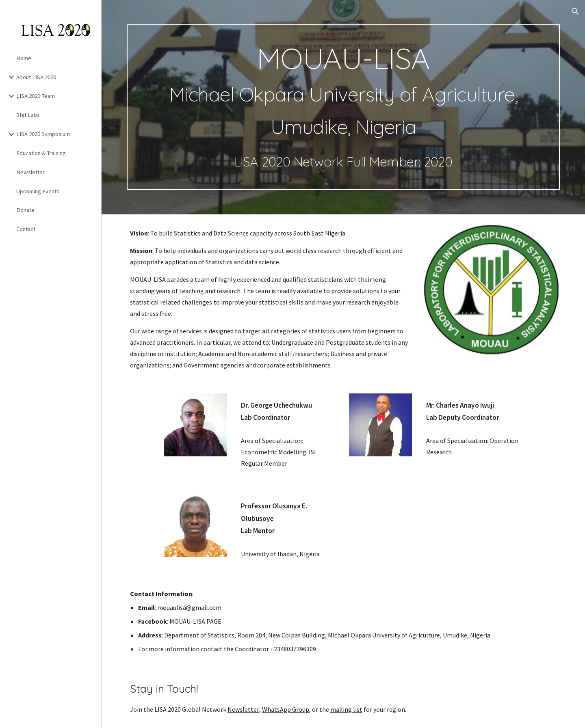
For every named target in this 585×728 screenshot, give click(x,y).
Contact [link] (26, 229)
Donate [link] (25, 210)
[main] (343, 107)
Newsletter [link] (30, 172)
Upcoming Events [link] (38, 191)
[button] (575, 11)
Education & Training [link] (41, 153)
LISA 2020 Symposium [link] (43, 134)
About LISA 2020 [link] (36, 77)
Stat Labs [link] (28, 115)
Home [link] (24, 58)
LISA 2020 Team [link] (36, 96)
